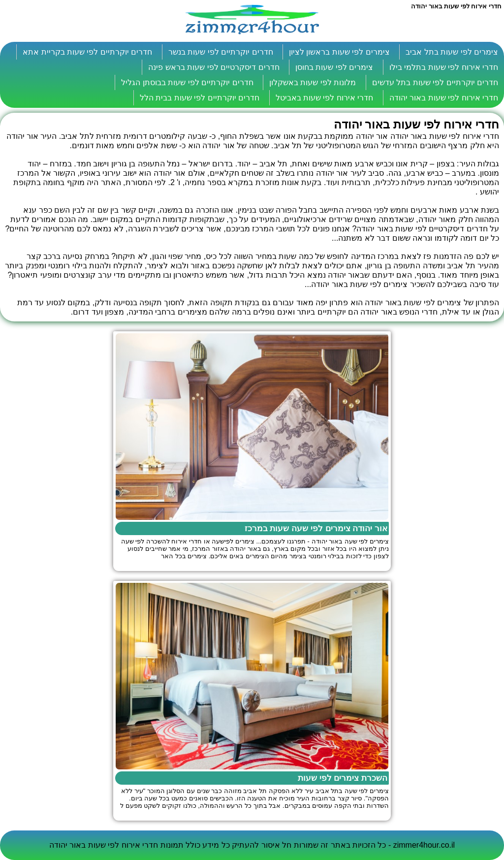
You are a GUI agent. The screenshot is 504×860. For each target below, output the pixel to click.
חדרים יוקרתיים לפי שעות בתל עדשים (435, 82)
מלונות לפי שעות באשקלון (313, 82)
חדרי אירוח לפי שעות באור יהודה (444, 98)
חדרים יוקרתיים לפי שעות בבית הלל (200, 98)
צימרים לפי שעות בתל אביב (452, 52)
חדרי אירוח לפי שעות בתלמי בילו (444, 67)
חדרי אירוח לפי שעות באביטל (325, 98)
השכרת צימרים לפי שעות (343, 778)
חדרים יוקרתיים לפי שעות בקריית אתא (87, 52)
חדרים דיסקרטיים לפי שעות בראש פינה (214, 67)
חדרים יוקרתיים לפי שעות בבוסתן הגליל (187, 82)
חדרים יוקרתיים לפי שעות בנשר (221, 52)
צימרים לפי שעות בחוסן (334, 67)
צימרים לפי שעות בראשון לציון (339, 52)
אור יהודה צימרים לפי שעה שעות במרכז (316, 528)
